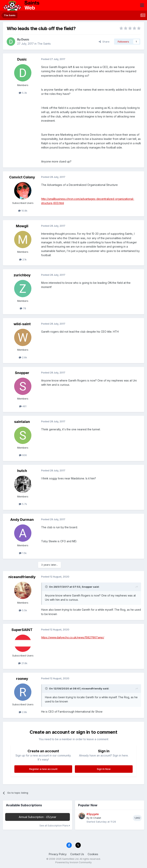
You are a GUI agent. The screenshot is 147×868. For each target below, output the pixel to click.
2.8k (23, 712)
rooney (22, 679)
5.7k (23, 504)
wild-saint (22, 324)
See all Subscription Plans (55, 826)
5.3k (23, 93)
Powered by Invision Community (73, 862)
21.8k (23, 663)
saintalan (22, 422)
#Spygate (93, 814)
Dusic (25, 39)
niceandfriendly (22, 577)
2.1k (23, 259)
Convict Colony (22, 177)
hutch (22, 471)
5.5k (23, 610)
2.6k (23, 357)
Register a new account (43, 769)
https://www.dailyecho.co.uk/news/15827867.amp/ (73, 637)
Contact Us (77, 854)
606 (23, 455)
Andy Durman (22, 520)
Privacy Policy (58, 854)
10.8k (23, 211)
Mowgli (22, 226)
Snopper (22, 373)
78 (23, 308)
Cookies (93, 854)
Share (104, 42)
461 (23, 406)
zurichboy (22, 275)
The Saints (44, 44)
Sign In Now (104, 769)
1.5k (23, 553)
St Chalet (96, 818)
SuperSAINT (22, 630)
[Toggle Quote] (47, 587)
